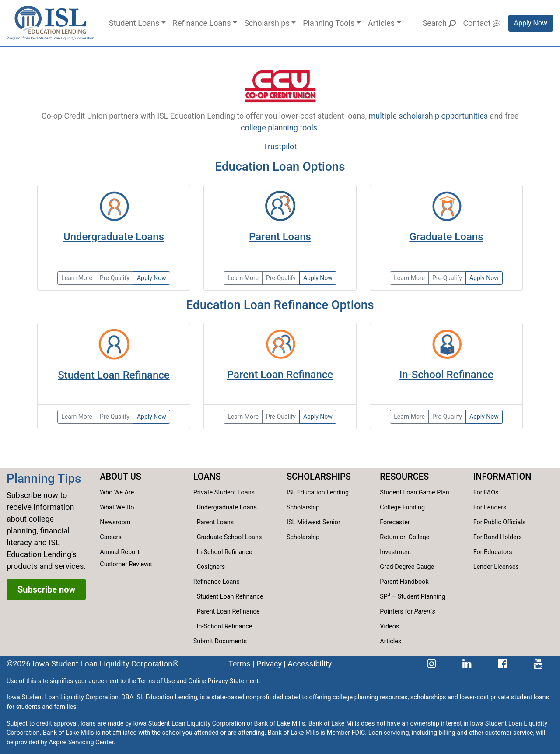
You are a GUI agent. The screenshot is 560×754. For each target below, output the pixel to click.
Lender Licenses (496, 567)
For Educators (493, 552)
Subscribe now (46, 589)
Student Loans (134, 23)
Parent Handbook (404, 582)
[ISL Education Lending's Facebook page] (503, 664)
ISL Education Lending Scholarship (318, 500)
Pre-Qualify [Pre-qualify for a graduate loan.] (447, 278)
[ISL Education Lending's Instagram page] (432, 664)
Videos (389, 626)
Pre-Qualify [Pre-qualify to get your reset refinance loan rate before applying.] (115, 417)
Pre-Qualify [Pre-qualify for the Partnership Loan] (115, 278)
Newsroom (115, 522)
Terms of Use (156, 681)
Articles (381, 23)
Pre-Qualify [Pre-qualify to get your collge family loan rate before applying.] (281, 278)
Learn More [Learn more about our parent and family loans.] (243, 278)
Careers (111, 537)
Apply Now (531, 23)
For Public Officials (500, 522)
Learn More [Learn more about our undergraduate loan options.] (77, 278)
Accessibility (310, 664)
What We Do (117, 507)
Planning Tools (329, 23)
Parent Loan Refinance (280, 375)
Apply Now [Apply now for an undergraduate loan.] (152, 278)
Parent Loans (280, 237)
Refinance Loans (202, 23)
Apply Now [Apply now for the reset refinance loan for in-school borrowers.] (484, 417)
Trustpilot (280, 146)
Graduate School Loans (229, 537)
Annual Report (120, 552)
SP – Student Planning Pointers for (412, 603)
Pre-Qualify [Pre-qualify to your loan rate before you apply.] (281, 417)
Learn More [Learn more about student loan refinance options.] (77, 417)
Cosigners (211, 567)
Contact (481, 23)
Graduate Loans (446, 237)
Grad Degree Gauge (407, 567)
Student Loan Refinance (114, 375)
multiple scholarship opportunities (428, 116)
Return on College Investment (404, 545)
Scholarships (267, 23)
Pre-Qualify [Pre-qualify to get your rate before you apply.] (447, 417)
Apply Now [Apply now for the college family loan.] (318, 278)
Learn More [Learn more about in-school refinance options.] (409, 417)
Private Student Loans (224, 493)
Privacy (269, 664)
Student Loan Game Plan (414, 493)
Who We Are (117, 493)
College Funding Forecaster (402, 515)
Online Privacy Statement (224, 681)
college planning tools (279, 128)
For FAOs (486, 493)
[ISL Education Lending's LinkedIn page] (467, 664)
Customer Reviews (126, 564)
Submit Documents (220, 641)
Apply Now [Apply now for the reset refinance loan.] (152, 417)
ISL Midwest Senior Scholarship (313, 530)
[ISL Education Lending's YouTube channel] (538, 664)
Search (439, 23)
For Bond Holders (498, 537)
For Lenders (490, 507)
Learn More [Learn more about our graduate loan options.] (409, 278)
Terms (240, 664)
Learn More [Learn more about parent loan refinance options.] (243, 417)
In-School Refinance (446, 375)
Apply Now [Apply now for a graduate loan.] (484, 278)
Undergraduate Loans (114, 237)
